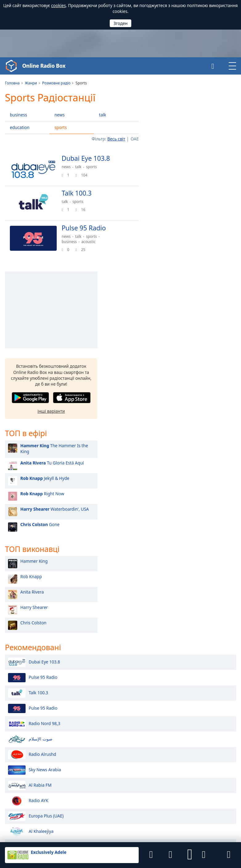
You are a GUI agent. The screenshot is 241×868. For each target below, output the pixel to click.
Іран (134, 732)
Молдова (139, 763)
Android (145, 788)
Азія (199, 720)
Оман (136, 722)
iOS (165, 788)
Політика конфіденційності (68, 828)
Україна (138, 753)
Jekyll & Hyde (184, 299)
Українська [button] (16, 755)
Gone (179, 345)
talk (102, 115)
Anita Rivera (171, 413)
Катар (86, 732)
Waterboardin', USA (193, 330)
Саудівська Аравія (97, 722)
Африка (202, 714)
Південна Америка (213, 732)
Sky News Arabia (35, 592)
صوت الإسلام (30, 561)
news (60, 115)
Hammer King (173, 382)
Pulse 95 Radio (33, 499)
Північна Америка (213, 726)
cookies (59, 5)
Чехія (85, 763)
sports (61, 127)
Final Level (34, 818)
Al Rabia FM (30, 607)
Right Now (181, 314)
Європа (202, 738)
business (18, 115)
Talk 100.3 (28, 515)
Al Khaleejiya (31, 653)
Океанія (202, 744)
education (20, 127)
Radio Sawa (30, 669)
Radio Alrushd (32, 576)
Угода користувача (22, 828)
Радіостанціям (169, 828)
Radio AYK (28, 623)
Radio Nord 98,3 (34, 546)
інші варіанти (190, 231)
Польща (88, 753)
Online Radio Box (45, 66)
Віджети (143, 828)
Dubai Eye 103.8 (34, 484)
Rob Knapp (170, 398)
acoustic (91, 244)
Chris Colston (172, 444)
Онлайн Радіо (19, 724)
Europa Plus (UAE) (36, 638)
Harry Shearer (173, 429)
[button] (190, 855)
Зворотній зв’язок (114, 828)
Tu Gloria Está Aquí (191, 284)
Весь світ (116, 139)
